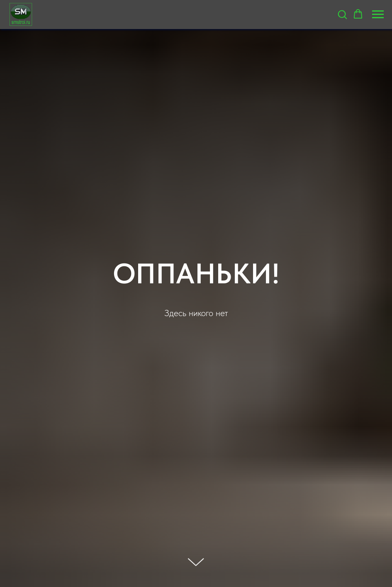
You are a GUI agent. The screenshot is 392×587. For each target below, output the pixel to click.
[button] (342, 14)
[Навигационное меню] (378, 15)
